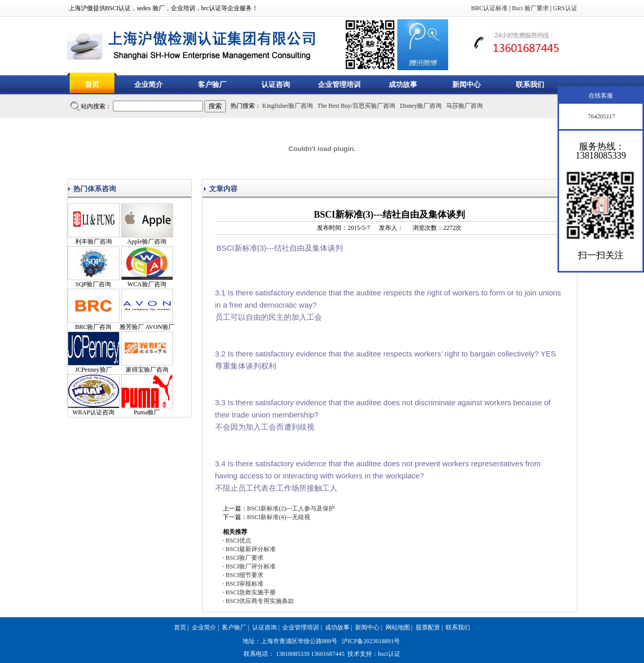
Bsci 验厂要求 (530, 8)
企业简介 (149, 85)
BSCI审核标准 (245, 584)
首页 (92, 85)
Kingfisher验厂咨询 (288, 106)
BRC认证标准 (489, 8)
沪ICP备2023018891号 (371, 641)
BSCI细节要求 (245, 575)
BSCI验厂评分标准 (251, 566)
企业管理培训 (339, 85)
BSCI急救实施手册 (251, 592)
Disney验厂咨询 (421, 106)
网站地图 (398, 627)
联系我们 (530, 85)
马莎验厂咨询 (464, 106)
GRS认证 (565, 8)
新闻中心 (466, 85)
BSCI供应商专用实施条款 (260, 601)
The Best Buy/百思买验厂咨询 (356, 106)
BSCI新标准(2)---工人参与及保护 (291, 508)
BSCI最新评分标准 (251, 549)
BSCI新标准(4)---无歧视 (279, 517)
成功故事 (403, 85)
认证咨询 (276, 85)
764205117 (601, 116)
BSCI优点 (239, 540)
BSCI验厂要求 (245, 558)
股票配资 (428, 627)
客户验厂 (212, 85)
